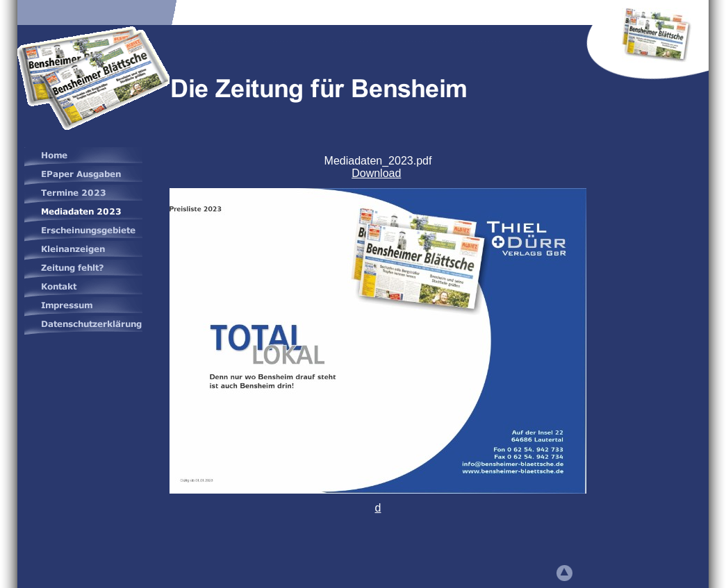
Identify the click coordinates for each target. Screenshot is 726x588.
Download (376, 173)
